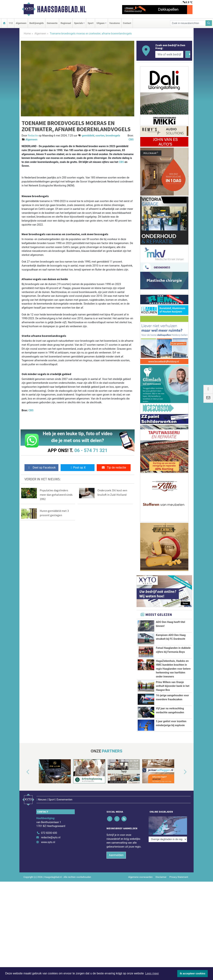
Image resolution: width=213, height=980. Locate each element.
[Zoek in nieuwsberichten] (188, 23)
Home (27, 34)
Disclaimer (161, 894)
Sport (91, 23)
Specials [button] (78, 23)
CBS (131, 140)
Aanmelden (116, 872)
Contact (127, 23)
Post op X (78, 468)
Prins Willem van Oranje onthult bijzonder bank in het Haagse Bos (173, 686)
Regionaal (66, 23)
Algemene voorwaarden (140, 894)
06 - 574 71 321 (91, 450)
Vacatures (115, 23)
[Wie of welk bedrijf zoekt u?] (169, 54)
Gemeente (52, 23)
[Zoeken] (209, 23)
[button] (24, 794)
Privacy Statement (179, 894)
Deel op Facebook (41, 468)
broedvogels (113, 136)
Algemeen (21, 23)
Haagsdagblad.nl (62, 9)
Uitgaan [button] (101, 23)
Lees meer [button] (152, 973)
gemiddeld (88, 136)
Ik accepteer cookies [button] (193, 973)
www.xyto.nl (48, 859)
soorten (100, 136)
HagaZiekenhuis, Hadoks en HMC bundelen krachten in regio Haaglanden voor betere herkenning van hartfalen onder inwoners (173, 669)
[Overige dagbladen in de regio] (168, 842)
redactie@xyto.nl (51, 855)
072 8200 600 (49, 850)
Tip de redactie (114, 468)
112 (11, 23)
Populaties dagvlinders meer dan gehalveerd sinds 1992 (56, 495)
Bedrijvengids (37, 23)
